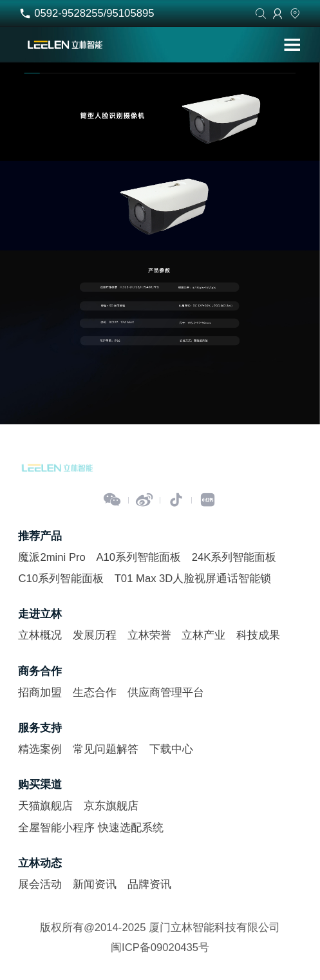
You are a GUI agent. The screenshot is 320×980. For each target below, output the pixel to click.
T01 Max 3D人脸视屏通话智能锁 (193, 579)
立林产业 (203, 635)
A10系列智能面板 (138, 557)
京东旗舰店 (111, 806)
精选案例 (40, 749)
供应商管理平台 (166, 693)
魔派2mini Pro (52, 557)
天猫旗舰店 (45, 806)
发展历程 (95, 635)
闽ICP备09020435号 (160, 947)
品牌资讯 (149, 884)
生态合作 (95, 693)
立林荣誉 (149, 635)
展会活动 (40, 884)
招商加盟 (40, 693)
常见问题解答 (106, 749)
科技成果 (258, 635)
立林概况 (40, 635)
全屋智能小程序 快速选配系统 (91, 828)
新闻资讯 (95, 884)
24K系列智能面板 (234, 557)
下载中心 (171, 749)
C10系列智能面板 (61, 579)
